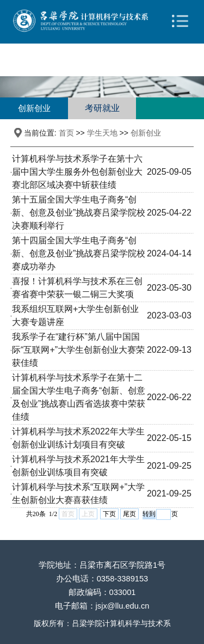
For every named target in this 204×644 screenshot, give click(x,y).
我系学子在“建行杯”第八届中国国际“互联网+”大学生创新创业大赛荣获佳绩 (78, 350)
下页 (109, 514)
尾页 (129, 514)
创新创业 (34, 108)
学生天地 (102, 133)
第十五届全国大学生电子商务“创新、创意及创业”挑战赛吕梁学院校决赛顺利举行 (79, 213)
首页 (66, 133)
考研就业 (102, 108)
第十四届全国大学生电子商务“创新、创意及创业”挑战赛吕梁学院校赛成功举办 (79, 253)
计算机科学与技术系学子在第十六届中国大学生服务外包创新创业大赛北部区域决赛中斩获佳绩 (77, 172)
